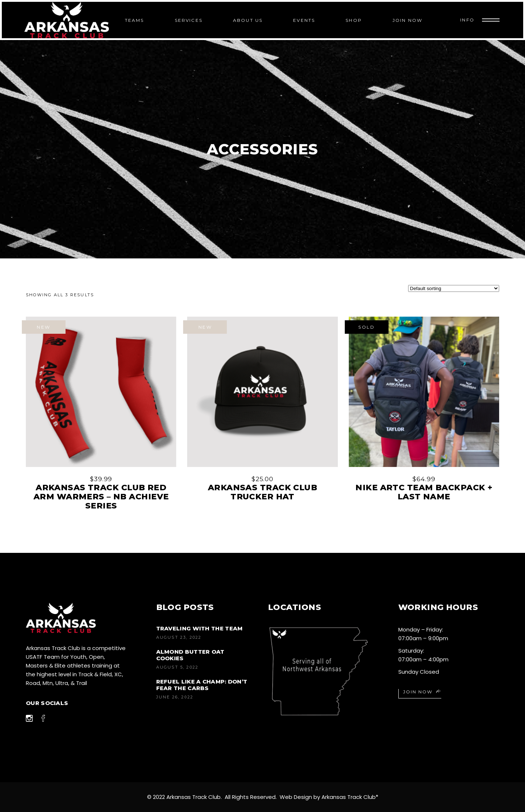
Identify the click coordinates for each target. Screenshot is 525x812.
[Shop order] (454, 288)
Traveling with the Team (200, 628)
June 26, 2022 (175, 697)
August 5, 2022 (177, 667)
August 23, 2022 (179, 637)
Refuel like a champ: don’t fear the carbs (202, 685)
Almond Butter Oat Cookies (190, 655)
